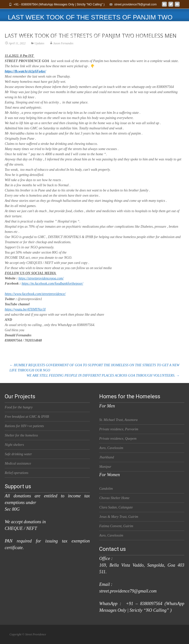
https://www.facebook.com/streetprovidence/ (35, 301)
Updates (39, 51)
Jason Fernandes (63, 51)
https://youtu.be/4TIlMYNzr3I (25, 317)
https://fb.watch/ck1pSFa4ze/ (25, 78)
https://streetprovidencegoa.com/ (41, 286)
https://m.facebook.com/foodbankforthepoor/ (52, 291)
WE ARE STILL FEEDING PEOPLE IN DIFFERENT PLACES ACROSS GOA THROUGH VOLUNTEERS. (103, 375)
